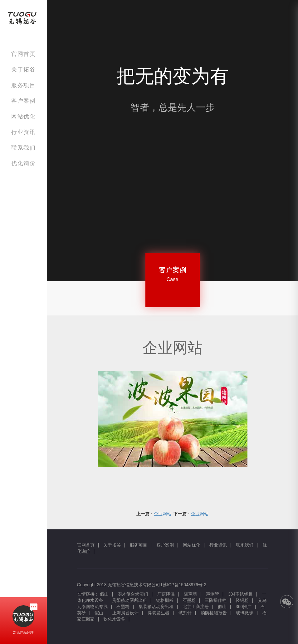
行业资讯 (23, 132)
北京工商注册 (196, 607)
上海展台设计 (125, 613)
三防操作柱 (216, 600)
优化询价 (23, 163)
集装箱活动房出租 (156, 607)
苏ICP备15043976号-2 (184, 585)
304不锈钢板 (240, 594)
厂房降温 (166, 594)
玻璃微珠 (245, 613)
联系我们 (23, 148)
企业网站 (163, 514)
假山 (104, 594)
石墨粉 (189, 600)
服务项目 (23, 85)
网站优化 (23, 116)
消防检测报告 (214, 613)
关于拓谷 (23, 69)
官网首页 (23, 54)
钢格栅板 (165, 600)
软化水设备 (114, 619)
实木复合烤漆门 (133, 594)
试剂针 (185, 613)
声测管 (213, 594)
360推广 (244, 607)
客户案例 (23, 101)
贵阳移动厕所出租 (129, 600)
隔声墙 (190, 594)
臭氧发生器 (159, 613)
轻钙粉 (242, 600)
